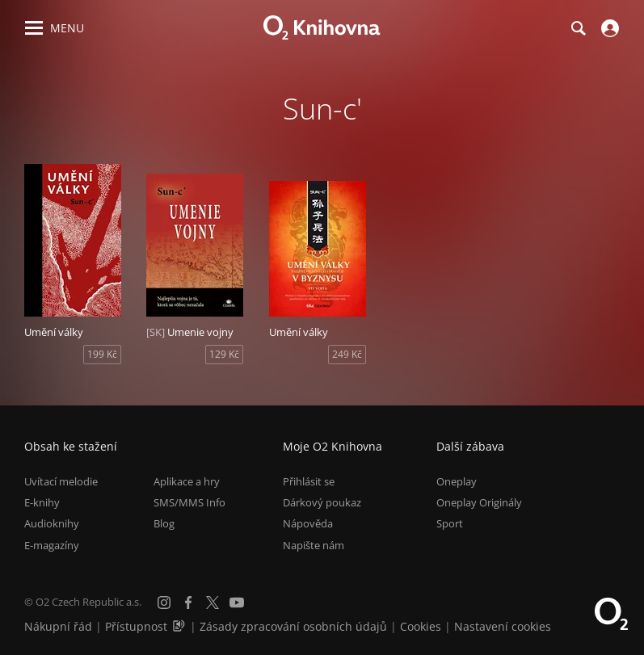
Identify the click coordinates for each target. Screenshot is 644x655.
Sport (450, 523)
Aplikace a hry (187, 481)
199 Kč (102, 354)
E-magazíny (52, 545)
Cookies (421, 626)
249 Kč (347, 354)
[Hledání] (578, 28)
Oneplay (457, 481)
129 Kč (224, 354)
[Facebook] (188, 603)
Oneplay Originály (479, 502)
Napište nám (314, 545)
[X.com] (213, 603)
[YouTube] (237, 603)
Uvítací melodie (61, 481)
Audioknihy (52, 523)
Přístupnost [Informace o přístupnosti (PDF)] (136, 626)
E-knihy (42, 502)
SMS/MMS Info (189, 502)
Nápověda (308, 523)
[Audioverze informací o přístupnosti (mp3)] (180, 626)
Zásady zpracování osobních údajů (293, 626)
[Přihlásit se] (608, 28)
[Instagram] (164, 603)
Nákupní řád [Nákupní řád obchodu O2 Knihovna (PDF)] (58, 626)
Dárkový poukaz (322, 502)
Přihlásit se (309, 481)
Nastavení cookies (503, 626)
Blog (164, 523)
